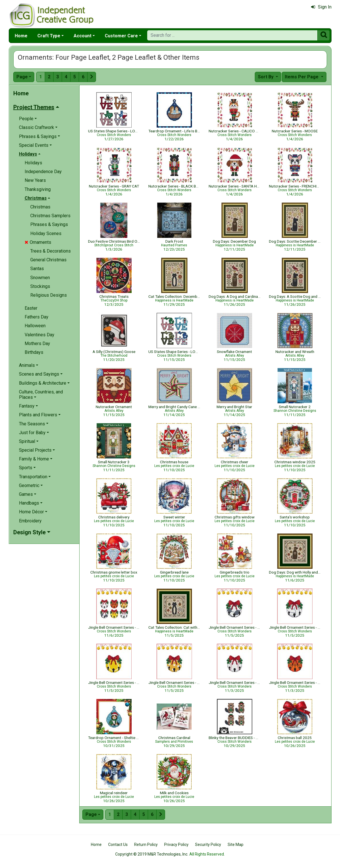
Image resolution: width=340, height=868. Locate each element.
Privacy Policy (176, 845)
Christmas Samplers (50, 216)
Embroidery (30, 521)
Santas (37, 269)
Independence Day (43, 172)
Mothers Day (37, 343)
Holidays (33, 163)
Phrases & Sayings (49, 224)
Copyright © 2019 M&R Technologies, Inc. (152, 854)
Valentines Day (39, 335)
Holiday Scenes (46, 233)
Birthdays (34, 352)
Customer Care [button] (121, 36)
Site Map (236, 845)
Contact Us (118, 845)
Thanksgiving (38, 189)
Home (21, 36)
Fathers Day (37, 317)
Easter (31, 308)
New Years (35, 180)
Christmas (40, 207)
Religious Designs (49, 295)
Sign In (321, 7)
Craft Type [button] (49, 36)
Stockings (40, 286)
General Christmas (48, 260)
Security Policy (208, 845)
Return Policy (146, 845)
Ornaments (38, 242)
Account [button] (83, 36)
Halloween (35, 326)
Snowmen (40, 278)
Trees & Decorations (51, 251)
